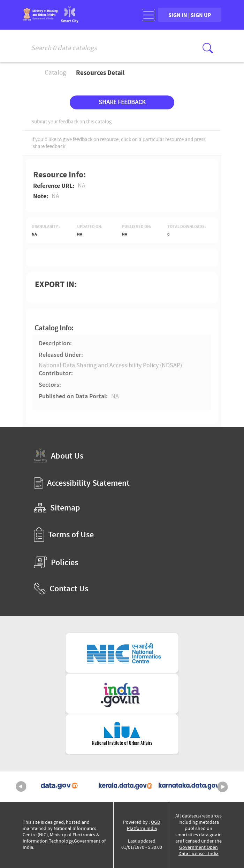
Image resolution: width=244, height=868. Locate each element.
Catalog (55, 72)
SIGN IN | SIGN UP (190, 15)
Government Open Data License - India (199, 850)
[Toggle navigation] (148, 15)
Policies (56, 562)
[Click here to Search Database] (208, 48)
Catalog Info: (54, 328)
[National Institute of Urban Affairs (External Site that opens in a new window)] (122, 734)
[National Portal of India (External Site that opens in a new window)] (122, 694)
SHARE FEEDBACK (122, 102)
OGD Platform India (144, 825)
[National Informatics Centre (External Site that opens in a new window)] (122, 653)
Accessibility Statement (82, 483)
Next (223, 787)
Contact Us (61, 589)
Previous (21, 787)
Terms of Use (64, 535)
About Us (59, 456)
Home (27, 73)
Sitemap (57, 508)
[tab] (122, 328)
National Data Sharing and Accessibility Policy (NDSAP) (110, 365)
